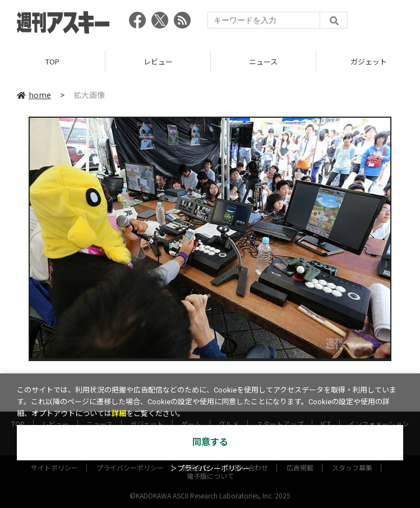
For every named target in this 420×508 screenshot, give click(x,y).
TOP (52, 61)
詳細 (119, 414)
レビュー (158, 61)
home (34, 95)
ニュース (263, 61)
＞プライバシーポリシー (210, 468)
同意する (210, 442)
